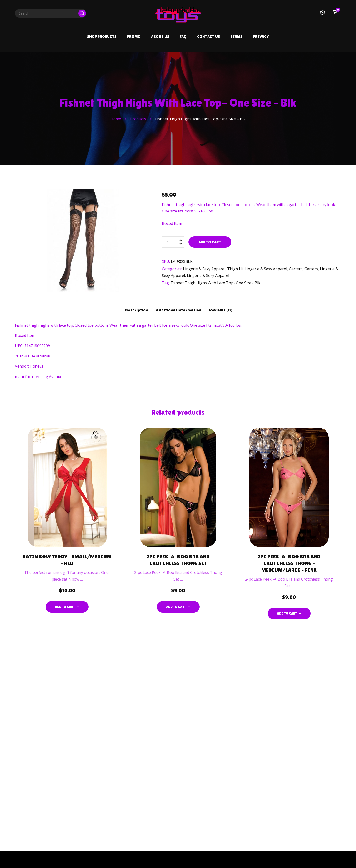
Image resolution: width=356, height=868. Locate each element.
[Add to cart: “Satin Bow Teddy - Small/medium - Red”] (67, 607)
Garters (296, 269)
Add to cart (210, 242)
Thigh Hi (235, 269)
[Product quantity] (173, 242)
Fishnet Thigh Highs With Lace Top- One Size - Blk (215, 283)
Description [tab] (136, 310)
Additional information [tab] (179, 310)
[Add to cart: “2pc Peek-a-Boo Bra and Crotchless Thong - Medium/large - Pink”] (289, 614)
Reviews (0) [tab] (221, 310)
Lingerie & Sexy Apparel (204, 269)
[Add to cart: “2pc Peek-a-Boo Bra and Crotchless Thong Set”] (178, 607)
